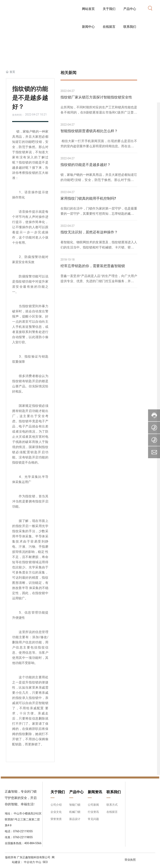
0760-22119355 (23, 831)
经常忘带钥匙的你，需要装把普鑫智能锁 (93, 266)
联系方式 (112, 805)
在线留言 (112, 812)
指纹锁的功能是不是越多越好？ (86, 165)
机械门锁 (75, 812)
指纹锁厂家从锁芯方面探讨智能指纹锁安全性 (96, 97)
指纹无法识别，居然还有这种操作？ (89, 232)
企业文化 (56, 812)
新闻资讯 (95, 792)
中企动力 (29, 862)
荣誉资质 (56, 819)
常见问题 (93, 819)
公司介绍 (56, 805)
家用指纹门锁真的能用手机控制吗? (88, 198)
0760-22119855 (23, 837)
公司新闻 (93, 805)
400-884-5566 (33, 843)
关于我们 (58, 792)
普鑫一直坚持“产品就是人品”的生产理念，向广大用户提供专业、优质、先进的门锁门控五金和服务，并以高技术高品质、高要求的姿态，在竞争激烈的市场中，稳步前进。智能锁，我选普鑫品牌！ (99, 279)
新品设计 (75, 819)
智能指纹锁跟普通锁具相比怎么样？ (89, 131)
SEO (45, 862)
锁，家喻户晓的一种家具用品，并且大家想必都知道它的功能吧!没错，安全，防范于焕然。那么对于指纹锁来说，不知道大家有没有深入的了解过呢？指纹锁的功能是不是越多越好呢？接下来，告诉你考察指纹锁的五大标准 (99, 178)
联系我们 (114, 792)
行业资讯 (93, 812)
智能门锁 (75, 805)
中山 (38, 862)
